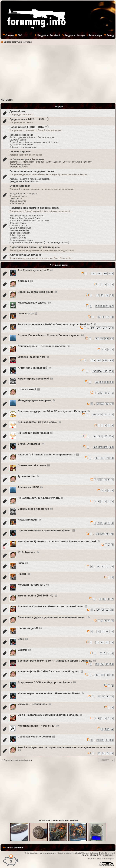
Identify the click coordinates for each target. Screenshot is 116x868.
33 (107, 404)
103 (106, 436)
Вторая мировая (20, 186)
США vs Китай (27, 390)
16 (104, 317)
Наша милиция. (28, 520)
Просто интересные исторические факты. (44, 531)
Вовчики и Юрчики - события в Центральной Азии (51, 607)
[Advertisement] (58, 71)
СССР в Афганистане (20, 228)
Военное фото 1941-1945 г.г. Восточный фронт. (49, 672)
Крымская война (18, 140)
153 (94, 371)
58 (102, 382)
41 (112, 534)
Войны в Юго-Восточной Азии (25, 218)
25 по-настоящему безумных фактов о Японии (48, 715)
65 (111, 339)
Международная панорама (35, 400)
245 (93, 328)
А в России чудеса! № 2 (33, 270)
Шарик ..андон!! (28, 628)
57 (97, 382)
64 (107, 339)
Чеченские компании (20, 233)
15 (99, 317)
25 (112, 295)
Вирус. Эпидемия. (29, 444)
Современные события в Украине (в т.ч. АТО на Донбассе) (39, 243)
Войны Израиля (17, 235)
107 (106, 415)
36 (112, 664)
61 (107, 306)
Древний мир (18, 111)
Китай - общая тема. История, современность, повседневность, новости (64, 748)
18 (112, 317)
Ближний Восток (18, 238)
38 (98, 534)
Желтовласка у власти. (32, 303)
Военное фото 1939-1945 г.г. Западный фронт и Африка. (55, 661)
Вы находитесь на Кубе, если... (38, 422)
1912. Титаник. (27, 552)
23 (102, 295)
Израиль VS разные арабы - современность (46, 455)
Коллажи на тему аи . (31, 585)
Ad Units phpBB (89, 855)
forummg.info (49, 853)
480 (99, 360)
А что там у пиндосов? (33, 368)
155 (105, 371)
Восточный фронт (18, 196)
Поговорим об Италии (32, 465)
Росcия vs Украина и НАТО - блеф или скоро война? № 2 (55, 324)
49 (111, 675)
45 (97, 458)
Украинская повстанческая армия (26, 216)
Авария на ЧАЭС (28, 487)
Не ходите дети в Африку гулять (39, 498)
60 (102, 306)
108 (111, 415)
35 (107, 664)
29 (98, 567)
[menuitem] (18, 35)
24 (107, 295)
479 (93, 360)
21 (103, 610)
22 (98, 295)
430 (99, 274)
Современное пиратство (33, 509)
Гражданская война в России (24, 181)
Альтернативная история (26, 255)
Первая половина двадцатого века (32, 171)
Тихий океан (16, 199)
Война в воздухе (18, 201)
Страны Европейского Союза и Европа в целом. (49, 335)
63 (102, 339)
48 (111, 458)
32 (102, 404)
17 (108, 317)
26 (112, 642)
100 (95, 447)
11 (108, 599)
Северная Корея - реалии (34, 737)
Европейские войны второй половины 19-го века (34, 142)
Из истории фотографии (33, 433)
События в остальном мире (23, 147)
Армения (23, 281)
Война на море (17, 203)
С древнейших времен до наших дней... (35, 247)
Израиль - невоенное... (33, 704)
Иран (21, 639)
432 (111, 274)
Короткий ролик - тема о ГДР (37, 726)
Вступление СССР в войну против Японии (45, 682)
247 (105, 328)
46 (102, 458)
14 (103, 697)
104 (111, 436)
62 (112, 306)
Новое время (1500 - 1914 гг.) (29, 127)
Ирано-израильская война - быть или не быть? (49, 693)
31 (98, 404)
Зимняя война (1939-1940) (36, 596)
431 (105, 274)
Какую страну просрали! (33, 379)
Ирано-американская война (36, 292)
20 (98, 610)
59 (98, 306)
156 (111, 371)
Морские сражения (19, 167)
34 (112, 404)
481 (105, 360)
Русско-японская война (21, 145)
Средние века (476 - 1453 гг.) (29, 119)
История (7, 100)
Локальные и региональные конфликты (29, 221)
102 (100, 436)
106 (100, 415)
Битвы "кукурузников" (20, 164)
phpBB (78, 853)
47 (107, 458)
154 (100, 371)
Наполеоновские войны (21, 135)
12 (112, 599)
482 (111, 360)
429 (93, 274)
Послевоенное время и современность (34, 208)
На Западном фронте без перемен (27, 159)
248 (111, 328)
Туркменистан (27, 476)
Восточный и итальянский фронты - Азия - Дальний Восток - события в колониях (51, 162)
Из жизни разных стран (21, 240)
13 (99, 697)
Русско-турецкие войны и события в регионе (32, 137)
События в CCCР (18, 226)
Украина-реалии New (32, 357)
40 (107, 534)
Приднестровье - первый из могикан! (42, 346)
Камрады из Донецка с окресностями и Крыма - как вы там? (57, 541)
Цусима (22, 650)
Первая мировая (20, 152)
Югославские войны (19, 230)
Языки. (22, 574)
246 (99, 328)
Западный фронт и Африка (23, 194)
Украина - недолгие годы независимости (30, 179)
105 (94, 415)
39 (102, 534)
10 (104, 599)
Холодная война (18, 223)
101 (95, 436)
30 (103, 567)
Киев (21, 563)
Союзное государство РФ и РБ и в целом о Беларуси (52, 411)
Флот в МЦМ (26, 314)
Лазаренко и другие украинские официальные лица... (52, 617)
